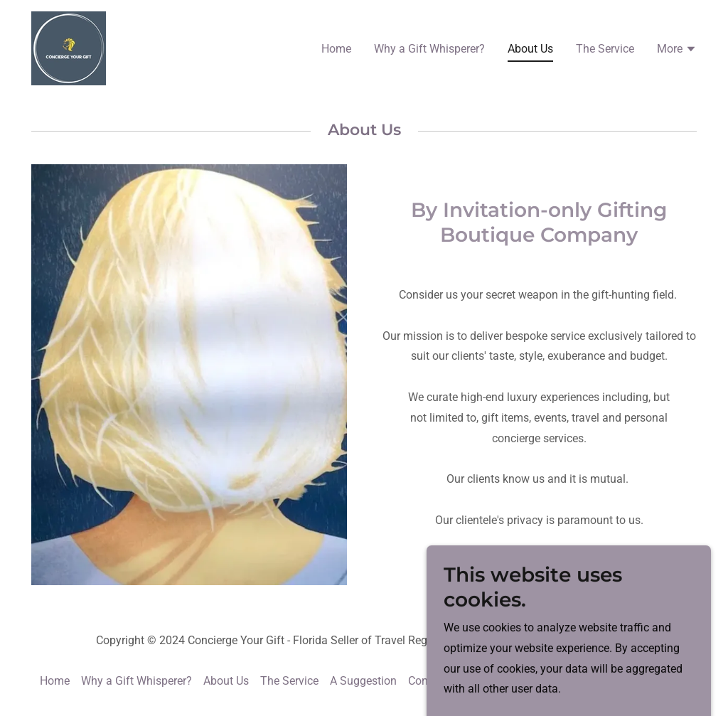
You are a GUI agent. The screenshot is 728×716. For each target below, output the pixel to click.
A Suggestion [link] (363, 681)
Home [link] (336, 49)
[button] (677, 50)
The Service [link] (605, 49)
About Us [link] (530, 49)
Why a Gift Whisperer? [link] (429, 49)
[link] (69, 47)
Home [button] (55, 681)
